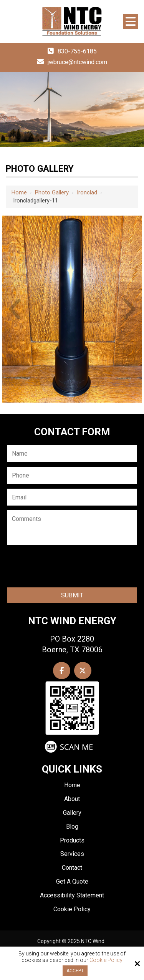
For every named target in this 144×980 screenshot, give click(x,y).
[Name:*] (72, 454)
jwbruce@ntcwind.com (77, 62)
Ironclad (87, 192)
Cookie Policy (106, 960)
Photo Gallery (52, 192)
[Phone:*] (72, 475)
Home (19, 192)
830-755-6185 (77, 51)
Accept (75, 971)
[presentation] (64, 567)
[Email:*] (72, 497)
